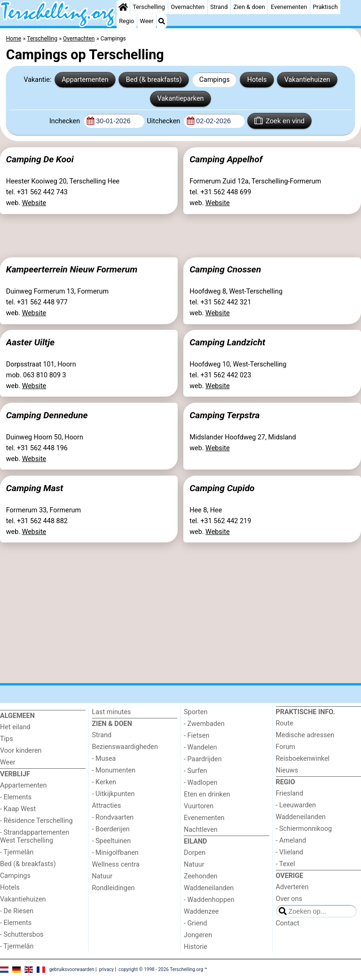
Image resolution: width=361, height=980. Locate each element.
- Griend (195, 923)
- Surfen (195, 771)
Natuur (102, 876)
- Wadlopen (200, 783)
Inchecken (66, 121)
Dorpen (195, 853)
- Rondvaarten (113, 817)
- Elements (16, 797)
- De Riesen (17, 911)
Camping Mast (35, 488)
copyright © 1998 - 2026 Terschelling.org (161, 969)
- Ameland (291, 841)
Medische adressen (305, 735)
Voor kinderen (21, 751)
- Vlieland (290, 852)
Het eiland (15, 727)
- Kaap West (18, 809)
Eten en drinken (207, 794)
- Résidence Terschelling (36, 821)
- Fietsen (196, 736)
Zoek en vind (279, 120)
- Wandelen (200, 747)
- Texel (286, 864)
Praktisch (325, 7)
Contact (288, 923)
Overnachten (188, 7)
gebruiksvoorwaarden (72, 969)
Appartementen (85, 80)
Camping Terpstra (224, 415)
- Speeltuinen (112, 841)
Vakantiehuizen (307, 80)
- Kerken (104, 782)
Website (34, 203)
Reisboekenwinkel (303, 759)
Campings (215, 80)
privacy (106, 969)
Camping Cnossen (225, 269)
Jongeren (198, 935)
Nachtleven (201, 830)
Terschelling (149, 7)
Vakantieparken (180, 99)
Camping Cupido (222, 488)
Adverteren (292, 887)
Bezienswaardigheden (125, 747)
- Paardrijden (203, 759)
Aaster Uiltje (30, 342)
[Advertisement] (180, 234)
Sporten (196, 712)
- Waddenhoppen (209, 900)
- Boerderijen (111, 829)
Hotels (257, 80)
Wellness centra (116, 864)
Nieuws (287, 770)
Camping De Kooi (40, 159)
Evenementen (289, 7)
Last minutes (112, 712)
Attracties (107, 806)
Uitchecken (164, 121)
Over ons (289, 899)
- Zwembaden (204, 724)
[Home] (123, 7)
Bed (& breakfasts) (154, 80)
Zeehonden (201, 876)
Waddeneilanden (209, 888)
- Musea (104, 759)
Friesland (290, 793)
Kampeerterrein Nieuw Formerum (72, 269)
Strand (219, 7)
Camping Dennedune (47, 415)
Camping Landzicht (227, 342)
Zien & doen (249, 7)
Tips (7, 739)
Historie (196, 947)
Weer (147, 21)
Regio (126, 21)
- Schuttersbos (22, 935)
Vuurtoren (199, 806)
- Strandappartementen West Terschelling (35, 837)
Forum (286, 747)
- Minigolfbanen (115, 853)
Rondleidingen (114, 888)
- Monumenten (114, 770)
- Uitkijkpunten (114, 794)
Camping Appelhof (226, 159)
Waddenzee (201, 912)
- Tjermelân (17, 852)
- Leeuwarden (296, 805)
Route (285, 723)
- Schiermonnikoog (304, 829)
